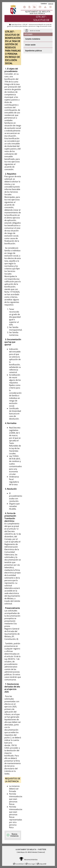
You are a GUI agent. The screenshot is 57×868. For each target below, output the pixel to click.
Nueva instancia (13, 835)
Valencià (51, 4)
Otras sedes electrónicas (50, 7)
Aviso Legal (31, 864)
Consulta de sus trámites (35, 7)
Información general (24, 7)
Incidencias (45, 7)
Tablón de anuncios (40, 7)
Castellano (44, 4)
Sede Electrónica (16, 24)
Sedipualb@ (42, 864)
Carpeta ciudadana (33, 39)
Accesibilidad (19, 864)
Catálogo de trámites (29, 7)
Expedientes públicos (34, 51)
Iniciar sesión (30, 45)
